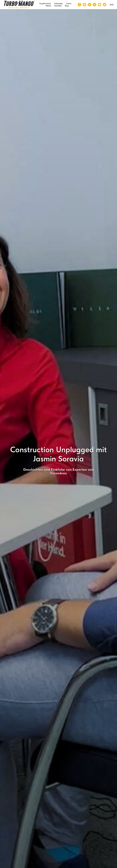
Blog (67, 6)
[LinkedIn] (89, 5)
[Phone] (94, 5)
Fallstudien (59, 3)
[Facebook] (79, 5)
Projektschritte (45, 3)
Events (69, 3)
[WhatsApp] (100, 5)
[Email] (105, 5)
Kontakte (58, 6)
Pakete (48, 6)
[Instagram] (84, 5)
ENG (112, 5)
